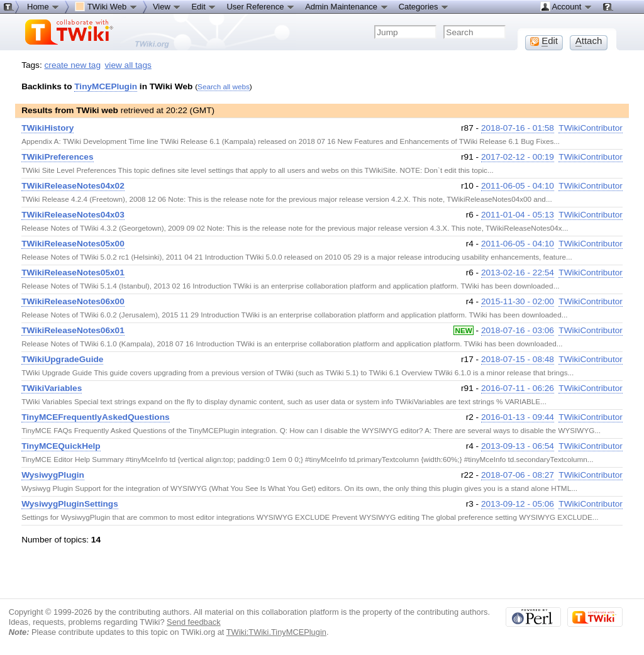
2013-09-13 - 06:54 (518, 446)
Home (43, 6)
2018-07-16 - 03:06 (518, 330)
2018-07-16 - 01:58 (518, 128)
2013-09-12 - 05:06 (518, 504)
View (167, 6)
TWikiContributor (591, 128)
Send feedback (194, 622)
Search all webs (224, 86)
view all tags (128, 65)
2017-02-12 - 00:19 (518, 157)
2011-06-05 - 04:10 (518, 186)
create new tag (73, 65)
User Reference (261, 6)
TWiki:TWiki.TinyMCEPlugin (276, 632)
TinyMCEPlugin (106, 86)
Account (566, 6)
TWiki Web (106, 6)
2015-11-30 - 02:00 (518, 301)
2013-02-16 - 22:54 (518, 272)
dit (544, 41)
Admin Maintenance (347, 6)
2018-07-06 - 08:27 (518, 475)
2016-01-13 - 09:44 (518, 417)
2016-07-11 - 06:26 (518, 388)
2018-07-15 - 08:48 (518, 359)
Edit (204, 6)
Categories (424, 6)
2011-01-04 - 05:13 (518, 215)
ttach (589, 41)
